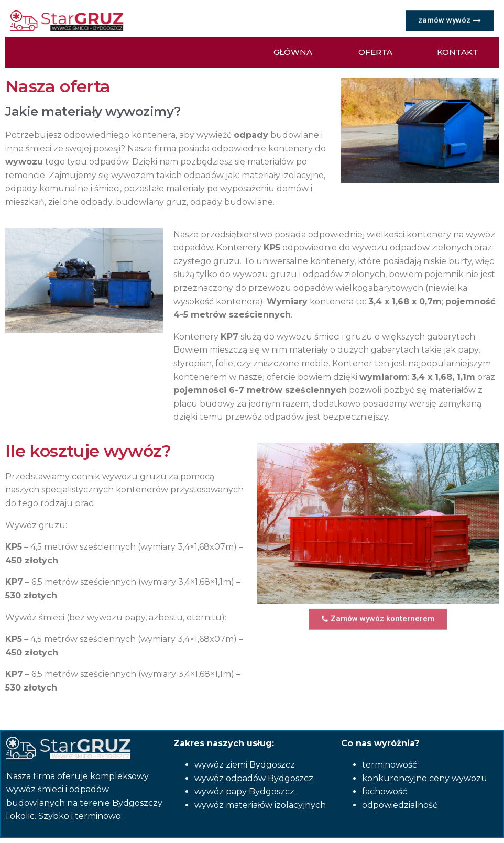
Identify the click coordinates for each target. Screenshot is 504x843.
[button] (450, 20)
